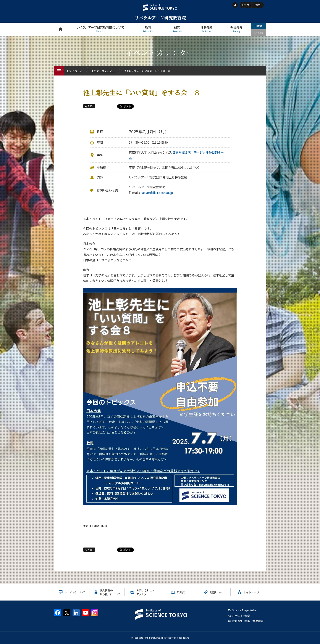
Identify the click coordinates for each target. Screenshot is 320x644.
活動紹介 (207, 29)
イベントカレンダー (103, 71)
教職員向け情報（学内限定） (249, 621)
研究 (177, 29)
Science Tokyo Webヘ (245, 610)
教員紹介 (236, 29)
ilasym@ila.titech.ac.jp (157, 193)
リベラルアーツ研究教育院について (100, 29)
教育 (148, 29)
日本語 (259, 26)
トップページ (60, 29)
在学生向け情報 (241, 616)
